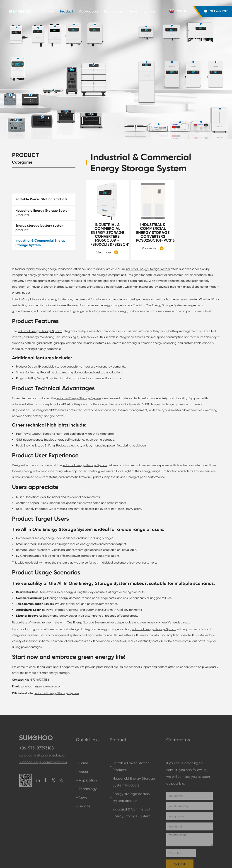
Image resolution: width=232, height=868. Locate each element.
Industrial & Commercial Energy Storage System (40, 243)
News (133, 11)
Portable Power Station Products (41, 199)
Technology (113, 11)
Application (88, 11)
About (49, 11)
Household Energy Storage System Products (43, 213)
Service (149, 11)
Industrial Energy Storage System (148, 269)
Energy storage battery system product (40, 228)
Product (67, 11)
